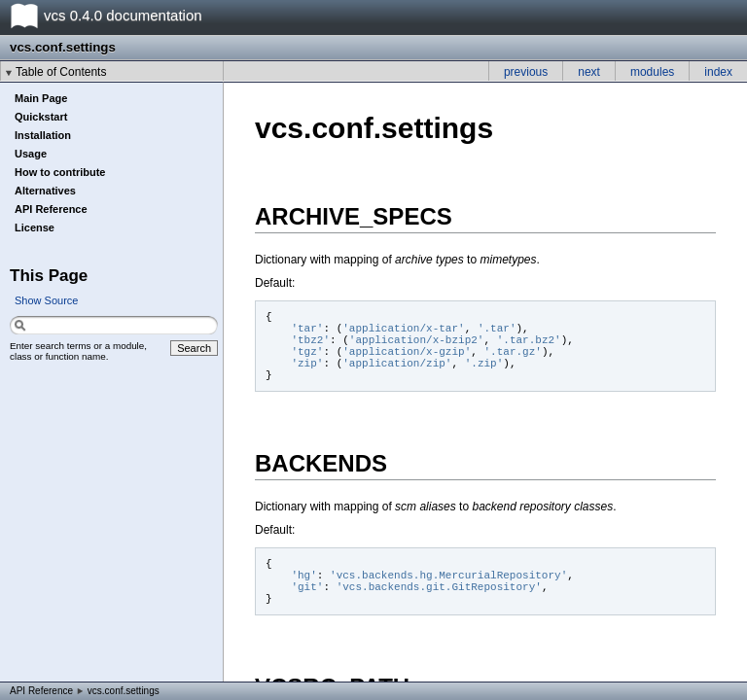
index (718, 72)
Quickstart (41, 117)
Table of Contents (61, 72)
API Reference (51, 209)
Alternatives (45, 191)
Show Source (46, 300)
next (589, 72)
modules (652, 72)
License (35, 227)
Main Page (41, 98)
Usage (31, 154)
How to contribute (60, 172)
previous (526, 72)
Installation (43, 135)
